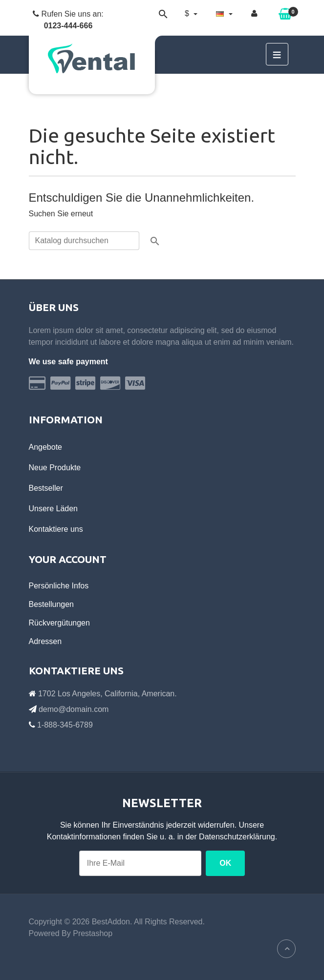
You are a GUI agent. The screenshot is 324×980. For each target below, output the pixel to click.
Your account (68, 559)
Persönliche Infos (59, 586)
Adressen (45, 641)
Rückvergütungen (59, 623)
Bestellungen (52, 604)
